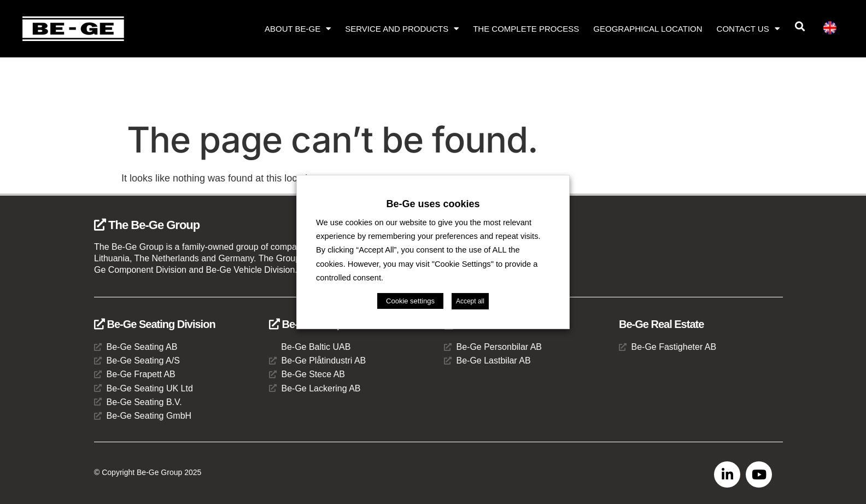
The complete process (526, 29)
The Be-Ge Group (147, 225)
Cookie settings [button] (410, 301)
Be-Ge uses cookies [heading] (433, 204)
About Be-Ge (298, 29)
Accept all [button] (470, 301)
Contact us (748, 29)
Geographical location (648, 29)
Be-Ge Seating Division (155, 324)
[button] (800, 27)
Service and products (402, 29)
